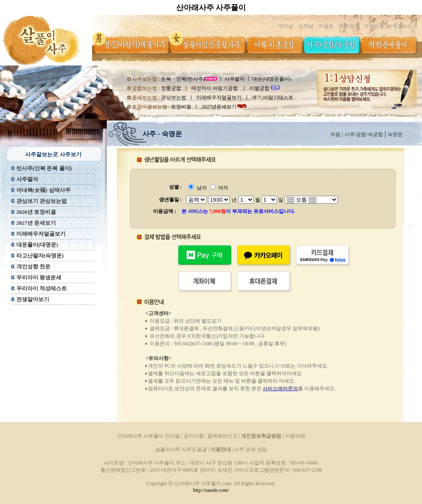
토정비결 (181, 107)
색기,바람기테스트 (273, 97)
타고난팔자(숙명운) (40, 256)
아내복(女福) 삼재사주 (44, 190)
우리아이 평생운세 (39, 277)
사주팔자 (235, 79)
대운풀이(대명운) (37, 245)
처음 (335, 134)
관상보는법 (174, 97)
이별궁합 (260, 88)
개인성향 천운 (33, 266)
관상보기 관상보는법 (42, 201)
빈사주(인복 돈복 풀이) (44, 168)
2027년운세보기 (219, 107)
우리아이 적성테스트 (42, 288)
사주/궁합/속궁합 (364, 134)
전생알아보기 (33, 299)
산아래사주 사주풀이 (211, 8)
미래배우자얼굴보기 (219, 97)
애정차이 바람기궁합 (215, 88)
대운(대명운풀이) (272, 79)
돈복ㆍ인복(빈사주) (183, 79)
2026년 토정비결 (36, 212)
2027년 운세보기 (36, 223)
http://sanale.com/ (211, 490)
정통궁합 (171, 88)
